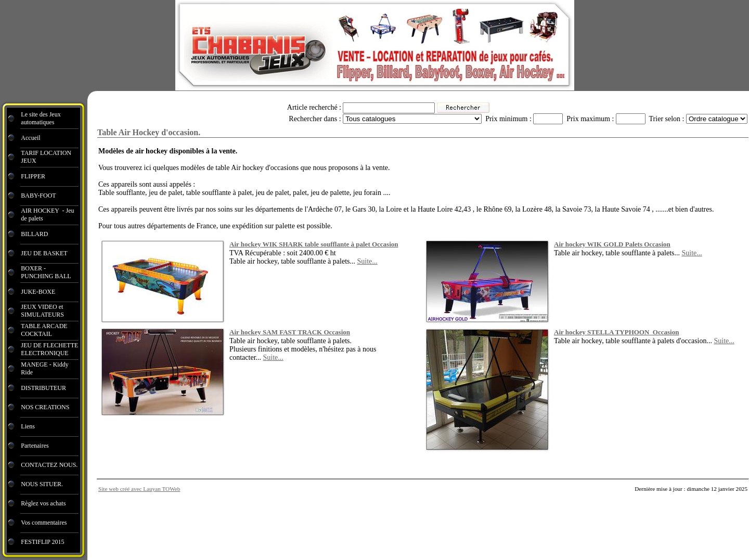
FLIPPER (33, 176)
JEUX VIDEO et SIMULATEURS (42, 311)
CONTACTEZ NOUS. (49, 465)
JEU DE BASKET (44, 253)
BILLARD (34, 234)
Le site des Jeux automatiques (41, 118)
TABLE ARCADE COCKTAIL (44, 330)
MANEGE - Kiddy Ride (44, 368)
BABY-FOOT (38, 196)
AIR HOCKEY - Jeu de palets (47, 214)
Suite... (367, 261)
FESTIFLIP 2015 (42, 542)
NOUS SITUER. (42, 484)
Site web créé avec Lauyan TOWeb (139, 489)
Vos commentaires (44, 523)
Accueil (30, 138)
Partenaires (35, 446)
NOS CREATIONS (45, 407)
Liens (28, 426)
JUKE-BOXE (38, 292)
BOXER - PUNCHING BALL (46, 272)
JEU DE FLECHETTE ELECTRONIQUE (49, 349)
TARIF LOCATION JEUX (46, 157)
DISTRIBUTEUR (43, 388)
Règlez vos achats (43, 503)
